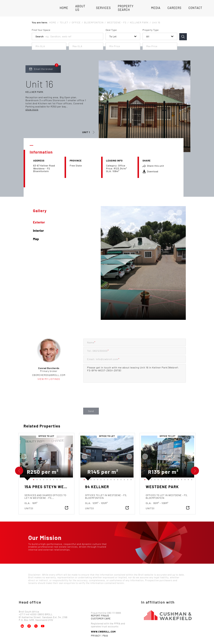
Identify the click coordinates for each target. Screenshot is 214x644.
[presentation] (115, 399)
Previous (17, 456)
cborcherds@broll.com (49, 375)
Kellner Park (34, 92)
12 (120, 479)
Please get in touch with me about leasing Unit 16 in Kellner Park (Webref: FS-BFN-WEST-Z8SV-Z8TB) (135, 373)
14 (127, 479)
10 (114, 479)
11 (117, 479)
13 (124, 479)
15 (130, 479)
